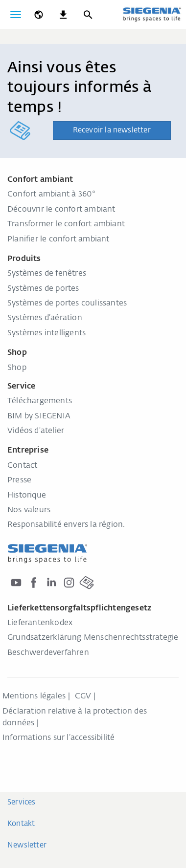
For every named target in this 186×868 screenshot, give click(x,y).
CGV (83, 696)
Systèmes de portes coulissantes (67, 304)
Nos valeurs (29, 510)
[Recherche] (88, 15)
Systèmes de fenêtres (47, 274)
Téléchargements (40, 401)
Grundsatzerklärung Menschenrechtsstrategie (93, 638)
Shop (17, 368)
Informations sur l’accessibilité (60, 738)
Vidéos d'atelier (36, 431)
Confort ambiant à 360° (51, 195)
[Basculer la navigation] (16, 15)
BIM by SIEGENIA (39, 416)
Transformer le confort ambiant (66, 224)
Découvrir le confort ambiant (61, 210)
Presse (19, 480)
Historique (27, 496)
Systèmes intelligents (46, 333)
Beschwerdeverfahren (48, 653)
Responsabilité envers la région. (66, 525)
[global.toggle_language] (39, 15)
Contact (22, 466)
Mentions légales (34, 696)
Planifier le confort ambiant (58, 239)
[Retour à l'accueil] (152, 14)
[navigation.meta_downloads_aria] (63, 15)
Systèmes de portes (43, 289)
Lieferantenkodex (40, 623)
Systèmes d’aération (45, 318)
